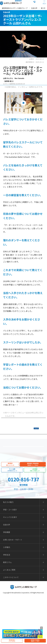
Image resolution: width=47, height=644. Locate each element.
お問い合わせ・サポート (13, 587)
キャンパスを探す (10, 564)
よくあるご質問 (24, 477)
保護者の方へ (24, 466)
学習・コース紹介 (10, 556)
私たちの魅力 (24, 487)
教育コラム (7, 609)
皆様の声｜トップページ (24, 445)
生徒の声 (7, 571)
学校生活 (7, 602)
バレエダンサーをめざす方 (24, 422)
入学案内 (7, 594)
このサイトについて (11, 624)
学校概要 (7, 579)
